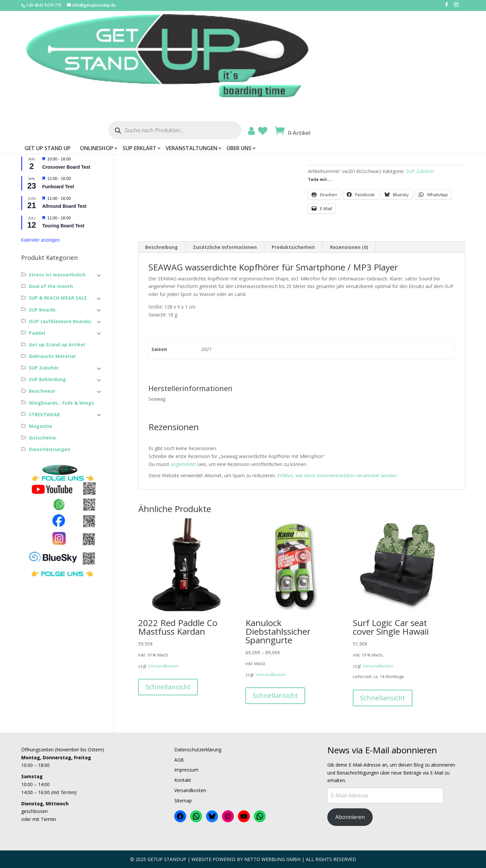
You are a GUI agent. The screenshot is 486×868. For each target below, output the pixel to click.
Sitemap (183, 801)
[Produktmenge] (318, 143)
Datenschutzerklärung (198, 750)
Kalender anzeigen (41, 240)
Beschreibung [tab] (162, 247)
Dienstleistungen (50, 449)
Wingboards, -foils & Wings (61, 403)
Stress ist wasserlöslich (57, 275)
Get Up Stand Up (181, 57)
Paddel (37, 333)
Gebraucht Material (52, 356)
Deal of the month (51, 286)
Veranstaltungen (325, 57)
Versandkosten (365, 111)
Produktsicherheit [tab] (293, 247)
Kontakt (183, 780)
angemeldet (183, 464)
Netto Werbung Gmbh (272, 859)
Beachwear (42, 391)
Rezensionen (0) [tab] (349, 247)
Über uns (372, 57)
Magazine (41, 426)
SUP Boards (42, 310)
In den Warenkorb (370, 142)
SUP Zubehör (420, 171)
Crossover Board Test (66, 167)
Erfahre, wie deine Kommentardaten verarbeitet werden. (338, 475)
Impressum (186, 770)
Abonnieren (350, 817)
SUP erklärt (273, 57)
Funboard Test (58, 187)
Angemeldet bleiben (48, 105)
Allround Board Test (65, 206)
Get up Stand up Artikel (57, 345)
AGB (179, 760)
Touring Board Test (63, 226)
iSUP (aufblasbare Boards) (60, 321)
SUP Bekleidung (47, 379)
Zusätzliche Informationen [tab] (225, 247)
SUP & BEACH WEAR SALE (58, 298)
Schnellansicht (168, 687)
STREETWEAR (44, 414)
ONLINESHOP (230, 57)
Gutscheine (42, 438)
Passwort (33, 80)
